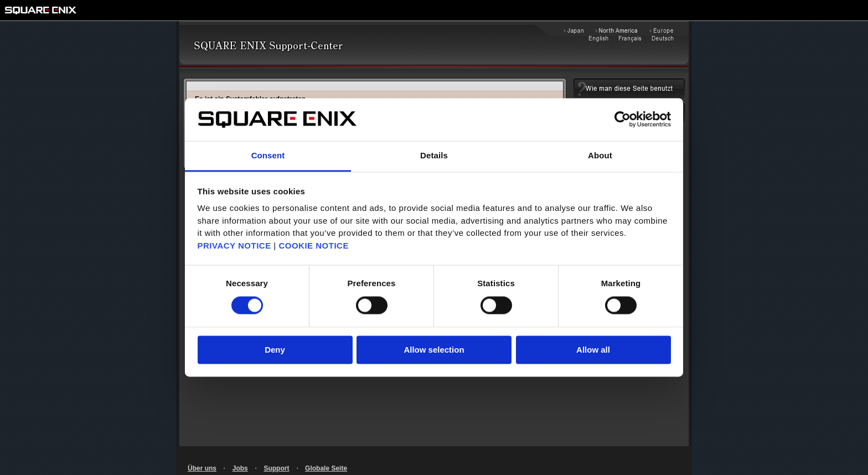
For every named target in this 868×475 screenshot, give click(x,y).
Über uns (202, 468)
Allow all (593, 350)
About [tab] (600, 155)
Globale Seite (326, 468)
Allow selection (434, 350)
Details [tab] (434, 155)
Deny (275, 350)
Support (276, 468)
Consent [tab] (268, 155)
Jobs (240, 468)
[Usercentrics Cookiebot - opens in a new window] (622, 120)
